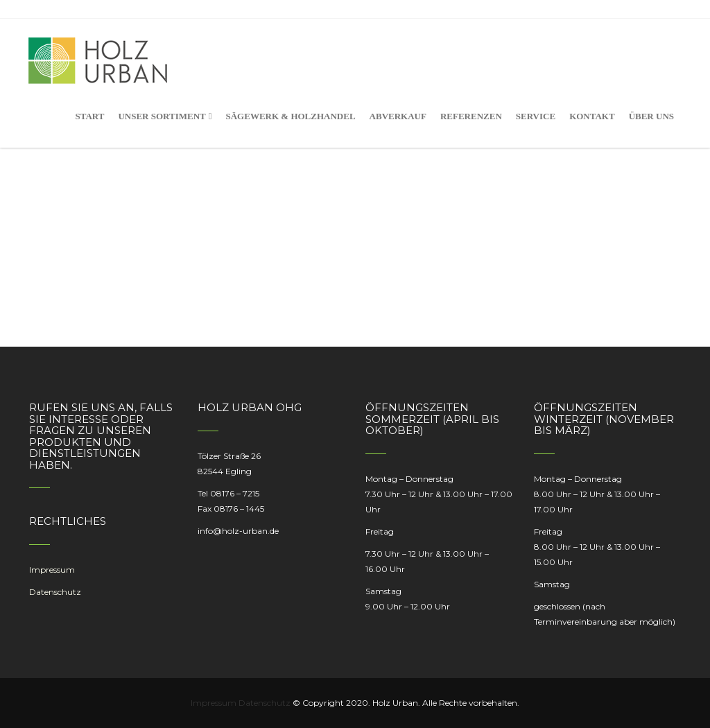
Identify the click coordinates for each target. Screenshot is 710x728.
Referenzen (471, 116)
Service (536, 116)
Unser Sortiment (165, 116)
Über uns (651, 116)
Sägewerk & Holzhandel (290, 116)
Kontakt (592, 116)
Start (89, 116)
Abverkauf (398, 116)
